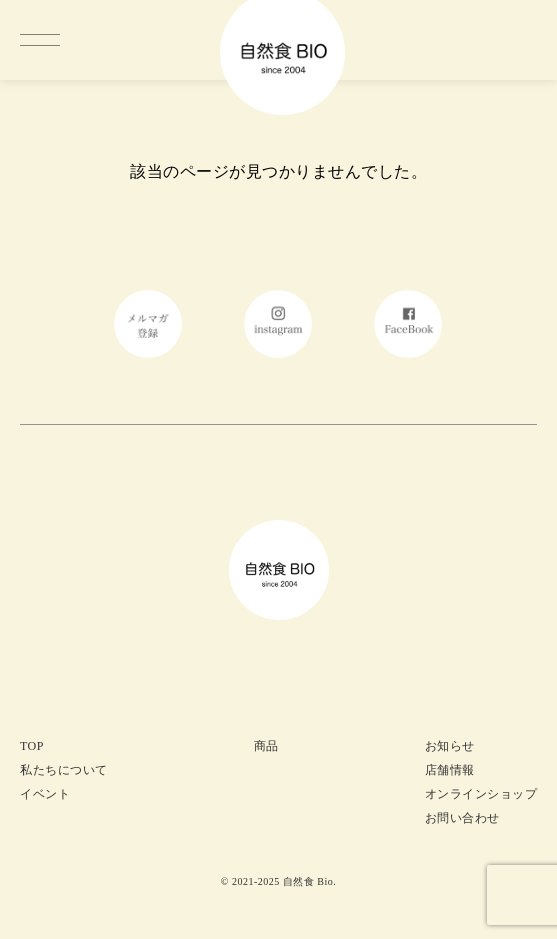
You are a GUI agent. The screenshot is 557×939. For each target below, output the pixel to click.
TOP (32, 746)
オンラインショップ (481, 794)
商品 (266, 746)
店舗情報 (450, 770)
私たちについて (64, 770)
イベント (45, 794)
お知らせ (450, 746)
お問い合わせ (462, 818)
